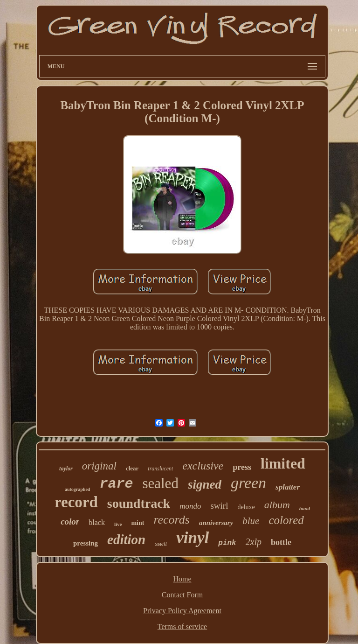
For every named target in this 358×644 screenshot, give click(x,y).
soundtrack (139, 503)
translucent (160, 469)
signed (205, 484)
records (172, 520)
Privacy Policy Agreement (182, 611)
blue (251, 521)
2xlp (254, 542)
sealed (160, 483)
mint (138, 523)
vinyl (193, 538)
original (99, 466)
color (70, 521)
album (277, 505)
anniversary (216, 523)
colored (286, 520)
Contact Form (182, 595)
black (97, 522)
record (76, 502)
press (242, 467)
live (118, 524)
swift (161, 544)
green (248, 483)
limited (283, 463)
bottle (281, 542)
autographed (77, 489)
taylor (66, 469)
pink (227, 543)
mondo (190, 506)
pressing (86, 543)
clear (132, 468)
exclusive (203, 466)
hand (305, 508)
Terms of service (182, 626)
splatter (288, 487)
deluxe (246, 507)
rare (116, 484)
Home (182, 579)
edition (126, 539)
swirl (219, 506)
